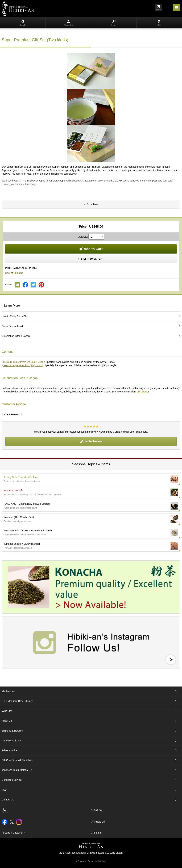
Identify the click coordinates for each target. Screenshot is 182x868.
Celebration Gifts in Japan (16, 336)
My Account (8, 691)
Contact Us (8, 800)
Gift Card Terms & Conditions (17, 760)
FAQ (4, 790)
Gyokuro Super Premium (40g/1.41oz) (24, 362)
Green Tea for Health (13, 326)
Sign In (23, 23)
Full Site (98, 810)
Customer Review (14, 404)
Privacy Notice (9, 750)
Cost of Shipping (14, 273)
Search (114, 23)
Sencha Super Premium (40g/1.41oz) (23, 365)
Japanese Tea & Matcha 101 (17, 770)
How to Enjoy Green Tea (15, 316)
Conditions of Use (11, 741)
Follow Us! (100, 822)
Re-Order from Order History (17, 701)
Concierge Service (12, 780)
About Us (68, 23)
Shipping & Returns (12, 731)
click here (142, 392)
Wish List (7, 711)
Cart (159, 23)
